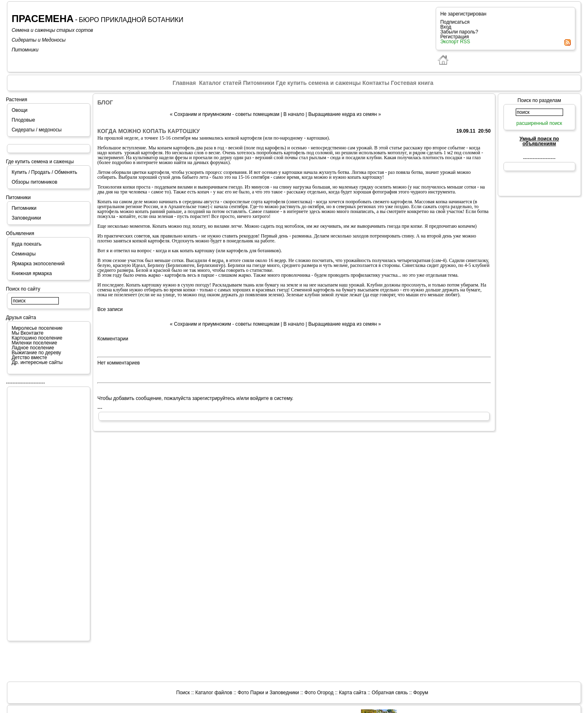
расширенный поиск (539, 123)
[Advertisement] (44, 513)
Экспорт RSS (455, 42)
